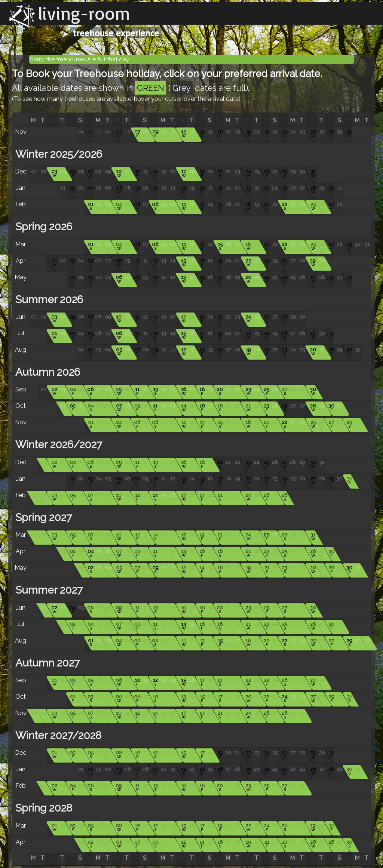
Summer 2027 (48, 590)
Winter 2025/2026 (57, 154)
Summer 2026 (48, 300)
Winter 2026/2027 (57, 445)
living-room (84, 13)
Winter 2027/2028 (57, 735)
